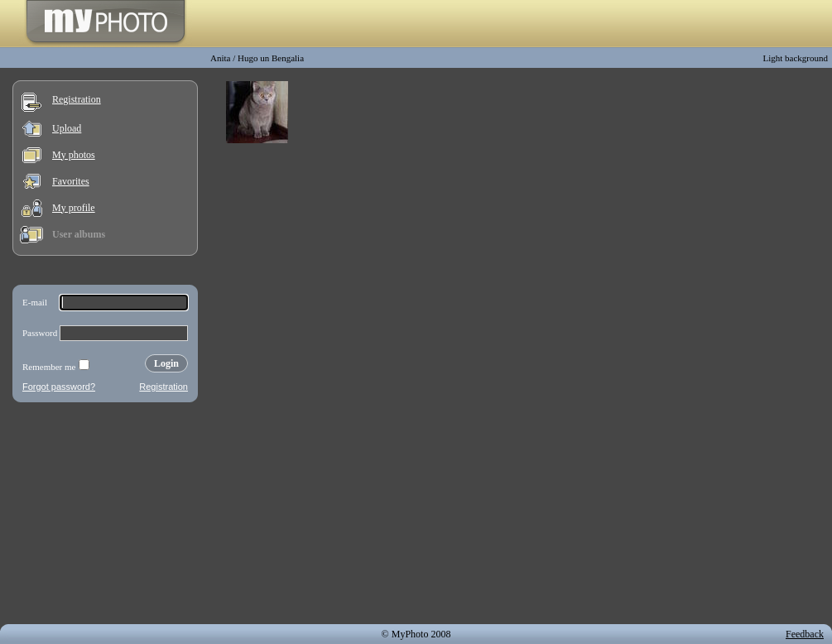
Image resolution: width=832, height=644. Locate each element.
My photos (74, 155)
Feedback (805, 634)
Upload (67, 128)
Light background (795, 58)
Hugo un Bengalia (271, 58)
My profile (74, 208)
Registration (77, 99)
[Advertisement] (105, 517)
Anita (220, 58)
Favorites (71, 181)
